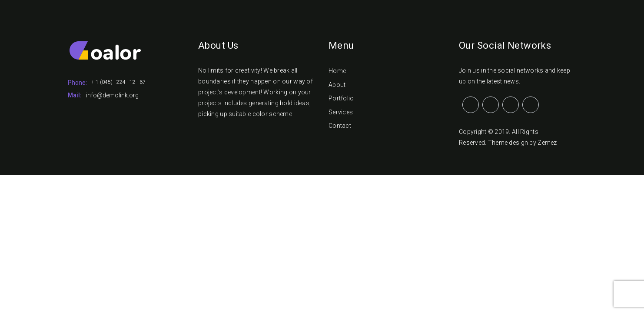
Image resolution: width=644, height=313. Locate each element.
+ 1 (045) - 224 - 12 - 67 (118, 82)
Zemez (547, 143)
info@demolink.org (112, 95)
